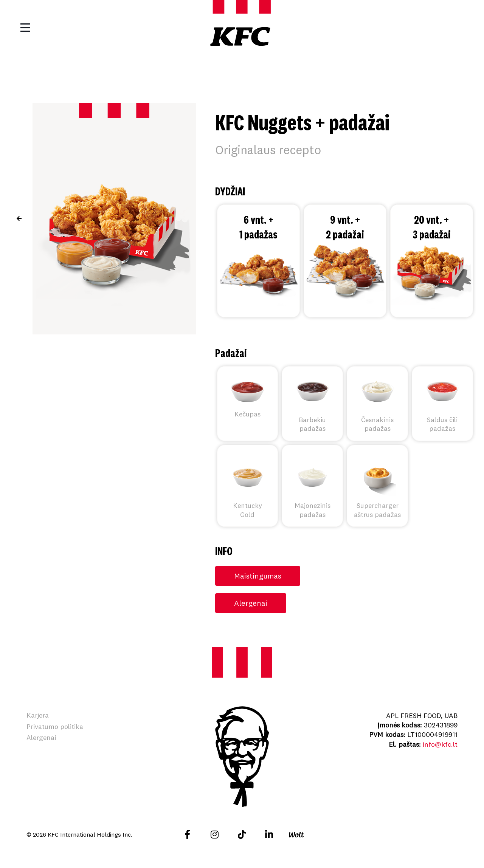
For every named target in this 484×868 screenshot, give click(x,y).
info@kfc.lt (440, 744)
